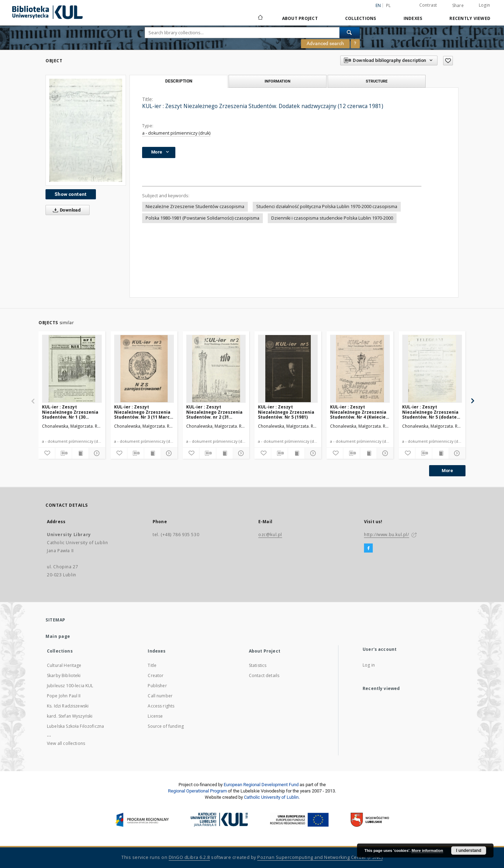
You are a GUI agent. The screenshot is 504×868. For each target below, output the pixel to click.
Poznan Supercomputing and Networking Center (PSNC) (320, 857)
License (155, 716)
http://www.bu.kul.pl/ (387, 535)
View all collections (66, 743)
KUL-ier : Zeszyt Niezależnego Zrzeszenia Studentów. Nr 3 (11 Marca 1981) (143, 412)
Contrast (428, 5)
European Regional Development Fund (261, 785)
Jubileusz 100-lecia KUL (70, 686)
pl (388, 5)
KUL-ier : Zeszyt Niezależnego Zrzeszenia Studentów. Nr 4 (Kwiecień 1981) (359, 412)
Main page (58, 636)
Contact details (264, 675)
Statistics (258, 665)
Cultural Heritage (64, 665)
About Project (300, 18)
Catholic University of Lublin (271, 797)
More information (427, 851)
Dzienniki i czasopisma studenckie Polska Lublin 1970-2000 (332, 218)
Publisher (157, 686)
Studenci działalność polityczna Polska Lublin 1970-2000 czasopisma (327, 207)
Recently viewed (470, 18)
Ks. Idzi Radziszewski (68, 706)
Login (484, 5)
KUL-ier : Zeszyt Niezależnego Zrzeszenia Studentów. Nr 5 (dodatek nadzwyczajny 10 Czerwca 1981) (431, 412)
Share (458, 6)
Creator (156, 675)
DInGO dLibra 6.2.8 (189, 857)
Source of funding (166, 726)
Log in (369, 665)
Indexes (413, 18)
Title (152, 665)
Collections (361, 18)
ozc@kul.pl (270, 535)
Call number (160, 696)
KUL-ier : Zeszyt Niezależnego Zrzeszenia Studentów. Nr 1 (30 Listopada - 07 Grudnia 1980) (70, 412)
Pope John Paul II (64, 696)
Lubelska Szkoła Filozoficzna (75, 726)
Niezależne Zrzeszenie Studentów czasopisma (195, 207)
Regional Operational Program (197, 791)
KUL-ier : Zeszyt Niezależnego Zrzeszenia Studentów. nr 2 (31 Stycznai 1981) (214, 412)
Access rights (161, 706)
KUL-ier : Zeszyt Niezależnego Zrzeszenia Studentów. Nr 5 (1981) (286, 412)
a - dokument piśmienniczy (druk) (176, 133)
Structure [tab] (377, 81)
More (447, 471)
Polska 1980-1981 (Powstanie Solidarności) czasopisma (202, 218)
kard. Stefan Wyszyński (70, 716)
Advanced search (325, 43)
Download (65, 210)
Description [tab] (179, 81)
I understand (469, 851)
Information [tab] (278, 81)
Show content (71, 194)
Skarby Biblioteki (64, 675)
